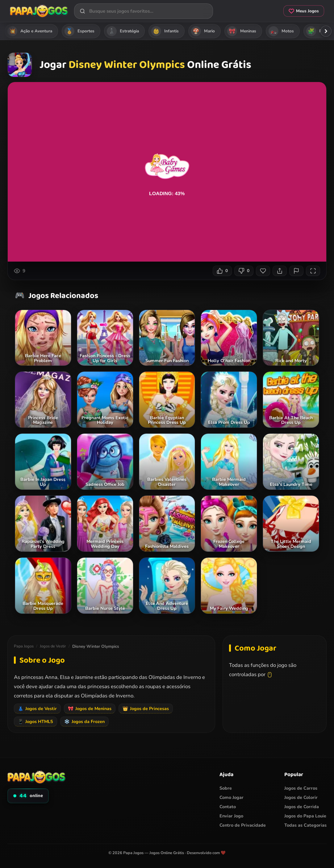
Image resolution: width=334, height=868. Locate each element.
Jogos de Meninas (90, 709)
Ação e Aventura (30, 31)
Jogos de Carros (301, 788)
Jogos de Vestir (53, 646)
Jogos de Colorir (301, 797)
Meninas (242, 31)
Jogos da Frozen (84, 721)
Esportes (79, 31)
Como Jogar (232, 797)
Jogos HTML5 (35, 721)
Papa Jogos (24, 646)
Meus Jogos (304, 11)
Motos (281, 31)
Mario (203, 31)
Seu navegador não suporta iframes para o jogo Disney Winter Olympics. (167, 172)
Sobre (226, 788)
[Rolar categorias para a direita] (326, 31)
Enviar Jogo (231, 816)
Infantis (165, 31)
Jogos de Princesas (146, 709)
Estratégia (123, 31)
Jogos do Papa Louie (305, 816)
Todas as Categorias (305, 825)
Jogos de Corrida (302, 807)
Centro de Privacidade (243, 825)
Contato (228, 807)
